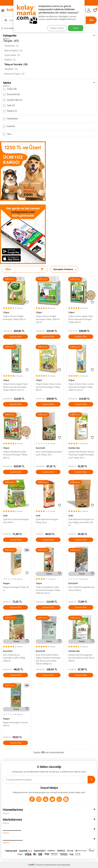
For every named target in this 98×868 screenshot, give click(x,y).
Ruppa (10, 111)
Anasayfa (7, 28)
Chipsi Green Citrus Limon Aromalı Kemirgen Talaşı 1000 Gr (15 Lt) (81, 387)
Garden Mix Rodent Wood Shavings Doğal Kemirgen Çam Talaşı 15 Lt (81, 455)
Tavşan (11, 41)
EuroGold (11, 94)
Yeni (7, 134)
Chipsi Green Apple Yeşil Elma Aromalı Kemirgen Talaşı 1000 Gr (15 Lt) (15, 387)
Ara (91, 20)
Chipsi (10, 89)
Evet (76, 28)
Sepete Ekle (16, 337)
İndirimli (9, 126)
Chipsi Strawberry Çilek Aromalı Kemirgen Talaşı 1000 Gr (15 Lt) (48, 590)
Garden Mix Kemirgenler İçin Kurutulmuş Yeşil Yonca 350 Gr (81, 658)
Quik (9, 105)
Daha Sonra (57, 28)
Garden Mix (13, 100)
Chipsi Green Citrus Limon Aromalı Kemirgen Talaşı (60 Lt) (48, 387)
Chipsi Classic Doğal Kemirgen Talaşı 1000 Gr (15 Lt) (48, 319)
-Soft (31, 865)
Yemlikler (11, 69)
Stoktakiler (11, 119)
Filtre (24, 269)
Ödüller (10, 60)
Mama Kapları (13, 50)
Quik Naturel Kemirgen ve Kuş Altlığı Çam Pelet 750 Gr (81, 522)
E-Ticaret (38, 865)
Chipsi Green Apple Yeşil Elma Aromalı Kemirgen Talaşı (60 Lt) (80, 319)
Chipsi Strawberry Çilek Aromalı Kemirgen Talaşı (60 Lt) (15, 455)
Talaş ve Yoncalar (16, 64)
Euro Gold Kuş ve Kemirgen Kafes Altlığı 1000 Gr (14, 658)
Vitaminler (12, 46)
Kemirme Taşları (14, 74)
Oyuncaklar (12, 55)
